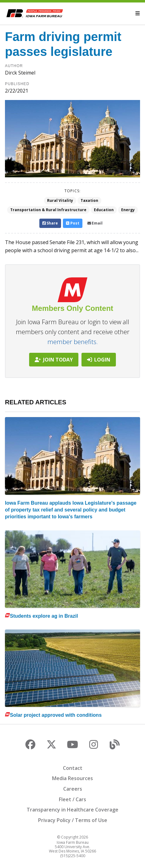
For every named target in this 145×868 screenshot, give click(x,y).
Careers (73, 789)
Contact (73, 768)
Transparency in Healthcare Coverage (72, 810)
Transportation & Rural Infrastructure (48, 210)
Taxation (89, 200)
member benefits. (73, 342)
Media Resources (72, 778)
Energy (128, 210)
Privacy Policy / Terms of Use (73, 820)
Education (104, 210)
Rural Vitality (60, 200)
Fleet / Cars (72, 799)
